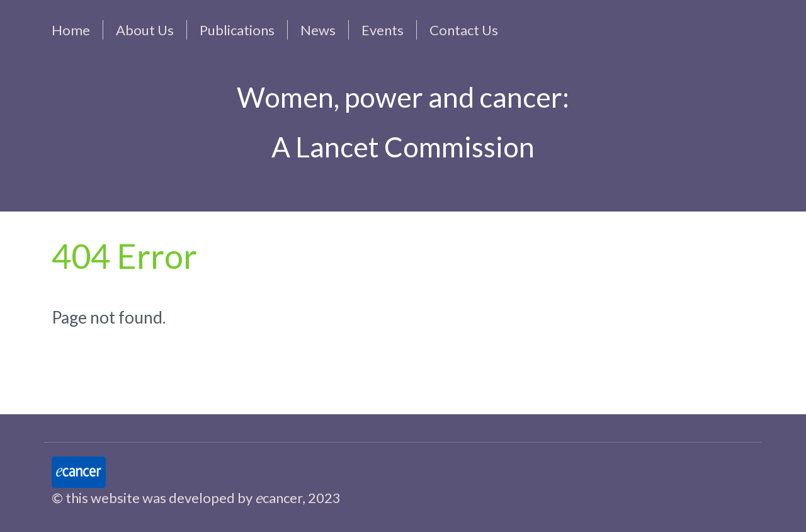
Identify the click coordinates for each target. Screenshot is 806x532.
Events (383, 30)
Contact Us (464, 30)
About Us (145, 30)
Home (71, 30)
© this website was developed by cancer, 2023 (196, 498)
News (318, 30)
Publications (237, 30)
